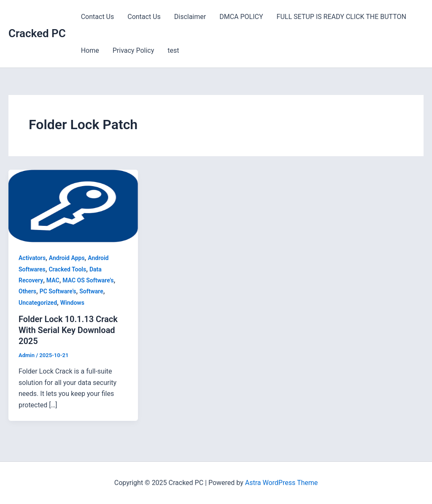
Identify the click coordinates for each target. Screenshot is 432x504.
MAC (53, 280)
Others (27, 291)
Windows (72, 303)
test (173, 50)
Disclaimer (190, 17)
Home (90, 50)
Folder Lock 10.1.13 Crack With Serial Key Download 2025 (68, 330)
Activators (32, 258)
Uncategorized (38, 303)
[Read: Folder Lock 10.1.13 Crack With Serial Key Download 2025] (73, 205)
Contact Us (98, 17)
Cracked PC (37, 33)
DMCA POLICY (241, 17)
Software (91, 291)
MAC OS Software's (88, 280)
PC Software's (58, 291)
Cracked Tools (67, 269)
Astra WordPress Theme (281, 483)
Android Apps (67, 258)
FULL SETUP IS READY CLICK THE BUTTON (342, 17)
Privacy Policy (134, 50)
